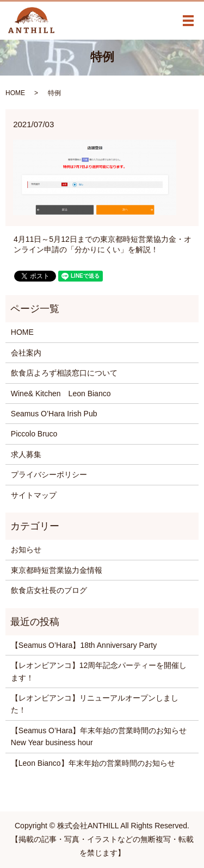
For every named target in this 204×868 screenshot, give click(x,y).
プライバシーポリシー (49, 474)
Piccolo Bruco (34, 434)
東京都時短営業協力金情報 (57, 570)
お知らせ (26, 549)
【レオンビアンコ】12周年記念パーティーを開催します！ (99, 671)
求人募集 (26, 454)
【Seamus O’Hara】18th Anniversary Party (84, 645)
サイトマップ (34, 495)
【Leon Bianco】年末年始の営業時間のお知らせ (93, 763)
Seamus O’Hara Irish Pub (54, 414)
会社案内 (26, 353)
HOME (15, 93)
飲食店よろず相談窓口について (64, 373)
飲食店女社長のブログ (49, 590)
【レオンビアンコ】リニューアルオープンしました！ (95, 704)
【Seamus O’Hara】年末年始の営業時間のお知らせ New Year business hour (102, 736)
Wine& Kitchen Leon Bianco (61, 394)
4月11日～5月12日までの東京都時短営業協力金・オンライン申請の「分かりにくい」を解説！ (103, 245)
